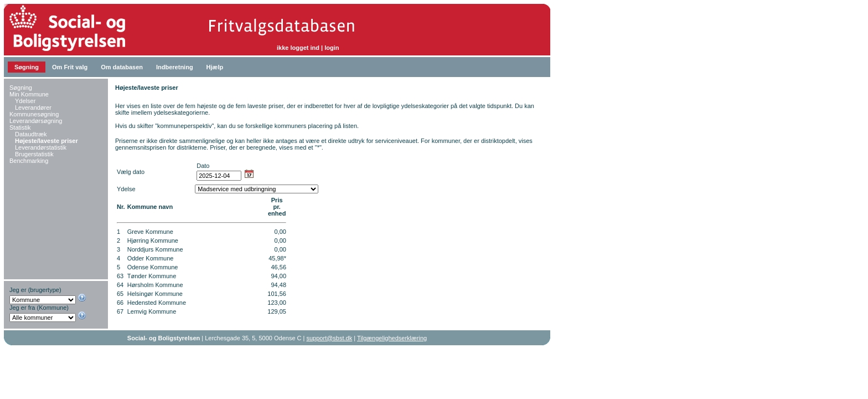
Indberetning (175, 67)
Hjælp (215, 67)
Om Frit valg (70, 67)
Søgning (27, 67)
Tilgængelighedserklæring (392, 338)
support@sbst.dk (330, 338)
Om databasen (122, 67)
